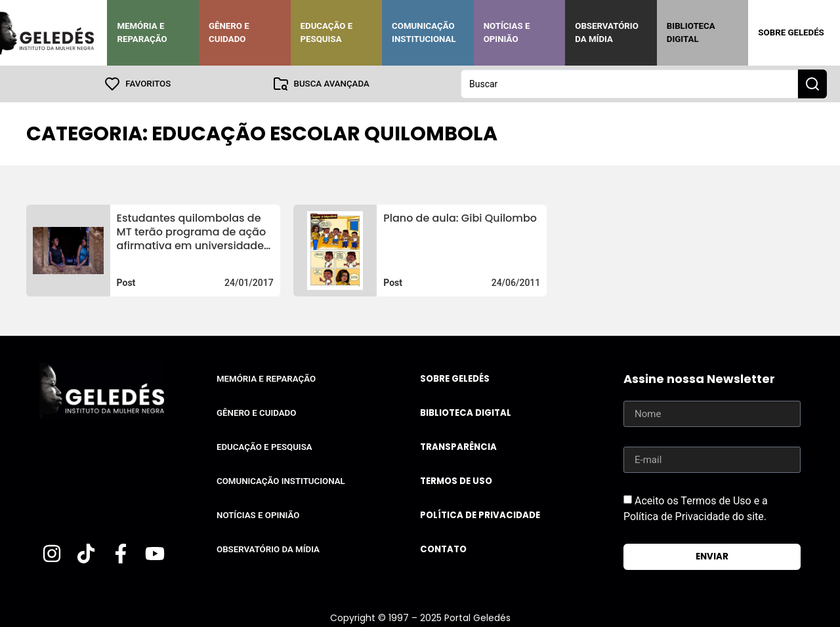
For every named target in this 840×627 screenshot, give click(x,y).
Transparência (458, 447)
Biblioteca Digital (691, 32)
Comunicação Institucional (424, 32)
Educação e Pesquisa (327, 32)
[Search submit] (812, 84)
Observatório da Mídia (607, 32)
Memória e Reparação (142, 32)
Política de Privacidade (480, 515)
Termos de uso (456, 481)
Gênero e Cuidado (229, 32)
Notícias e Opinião (507, 32)
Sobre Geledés (791, 32)
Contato (443, 549)
